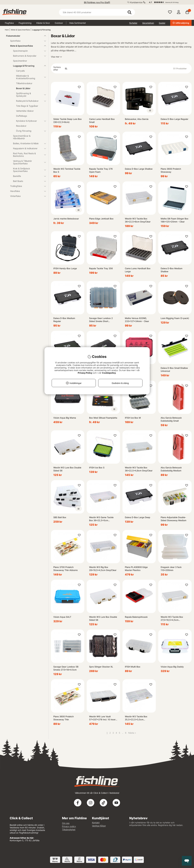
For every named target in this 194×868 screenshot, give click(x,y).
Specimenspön (28, 51)
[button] (169, 2)
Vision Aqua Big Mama (65, 418)
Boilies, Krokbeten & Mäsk (28, 143)
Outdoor (59, 23)
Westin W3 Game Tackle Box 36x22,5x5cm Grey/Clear (101, 519)
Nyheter (133, 23)
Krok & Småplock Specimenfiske (28, 170)
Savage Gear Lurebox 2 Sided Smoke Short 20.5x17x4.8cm (101, 320)
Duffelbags (22, 116)
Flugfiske (9, 23)
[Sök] (97, 12)
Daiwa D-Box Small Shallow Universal (174, 369)
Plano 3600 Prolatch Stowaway (171, 170)
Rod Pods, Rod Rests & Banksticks (28, 155)
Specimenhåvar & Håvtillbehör (22, 137)
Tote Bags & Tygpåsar (27, 106)
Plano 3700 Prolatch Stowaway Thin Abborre (65, 569)
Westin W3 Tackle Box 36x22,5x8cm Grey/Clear (138, 220)
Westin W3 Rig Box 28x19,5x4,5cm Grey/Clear (103, 569)
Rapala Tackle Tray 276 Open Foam (101, 170)
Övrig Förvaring (29, 131)
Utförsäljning (181, 23)
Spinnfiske (26, 41)
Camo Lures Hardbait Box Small (102, 121)
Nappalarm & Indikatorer (28, 148)
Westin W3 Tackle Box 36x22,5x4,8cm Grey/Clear (139, 469)
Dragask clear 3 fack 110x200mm (171, 569)
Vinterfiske (26, 196)
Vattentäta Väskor (25, 111)
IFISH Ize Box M (133, 418)
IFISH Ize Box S (97, 468)
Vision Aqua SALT (62, 617)
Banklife (28, 176)
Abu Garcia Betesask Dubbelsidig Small (171, 419)
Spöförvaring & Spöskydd (29, 95)
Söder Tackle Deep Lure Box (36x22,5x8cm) (68, 121)
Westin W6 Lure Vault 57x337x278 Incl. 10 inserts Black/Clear (103, 718)
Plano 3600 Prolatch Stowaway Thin (64, 718)
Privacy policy (69, 826)
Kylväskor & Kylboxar (29, 121)
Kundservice (136, 2)
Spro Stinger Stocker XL (101, 667)
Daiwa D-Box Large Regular (174, 119)
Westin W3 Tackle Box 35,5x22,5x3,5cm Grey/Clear (136, 718)
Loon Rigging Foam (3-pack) (175, 318)
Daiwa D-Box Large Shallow (139, 169)
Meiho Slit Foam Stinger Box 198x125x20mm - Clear (175, 220)
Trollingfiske (26, 186)
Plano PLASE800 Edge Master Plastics (136, 569)
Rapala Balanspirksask (136, 617)
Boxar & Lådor (23, 88)
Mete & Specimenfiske (20, 30)
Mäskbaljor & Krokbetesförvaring (29, 77)
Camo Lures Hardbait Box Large (138, 270)
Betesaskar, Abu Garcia (137, 119)
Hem (7, 30)
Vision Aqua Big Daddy (172, 667)
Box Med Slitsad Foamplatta (103, 418)
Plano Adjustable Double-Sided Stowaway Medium (173, 519)
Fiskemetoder (24, 36)
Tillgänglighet (69, 829)
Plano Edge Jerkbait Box (101, 219)
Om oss (66, 823)
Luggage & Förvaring (41, 30)
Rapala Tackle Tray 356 (101, 268)
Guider (162, 23)
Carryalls (20, 71)
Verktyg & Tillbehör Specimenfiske (28, 162)
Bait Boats (28, 181)
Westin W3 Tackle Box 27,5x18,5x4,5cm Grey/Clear (172, 619)
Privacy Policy (85, 373)
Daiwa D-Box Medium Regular (64, 320)
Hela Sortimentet (78, 23)
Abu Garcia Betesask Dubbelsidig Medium (171, 469)
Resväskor (21, 126)
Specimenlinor (20, 61)
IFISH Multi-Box (133, 667)
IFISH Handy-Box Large (65, 268)
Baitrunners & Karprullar (28, 56)
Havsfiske (26, 191)
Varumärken (148, 23)
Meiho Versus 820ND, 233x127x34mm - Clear (137, 320)
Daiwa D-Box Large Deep (138, 517)
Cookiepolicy (109, 373)
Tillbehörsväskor (24, 83)
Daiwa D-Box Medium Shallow (171, 270)
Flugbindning (25, 23)
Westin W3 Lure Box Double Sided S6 (67, 469)
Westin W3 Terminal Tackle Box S (67, 170)
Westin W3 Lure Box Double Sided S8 (103, 618)
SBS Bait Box (60, 517)
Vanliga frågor (99, 826)
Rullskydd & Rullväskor (29, 101)
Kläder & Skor (43, 23)
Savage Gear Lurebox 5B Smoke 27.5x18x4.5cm (66, 668)
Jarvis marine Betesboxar (66, 219)
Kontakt (96, 823)
